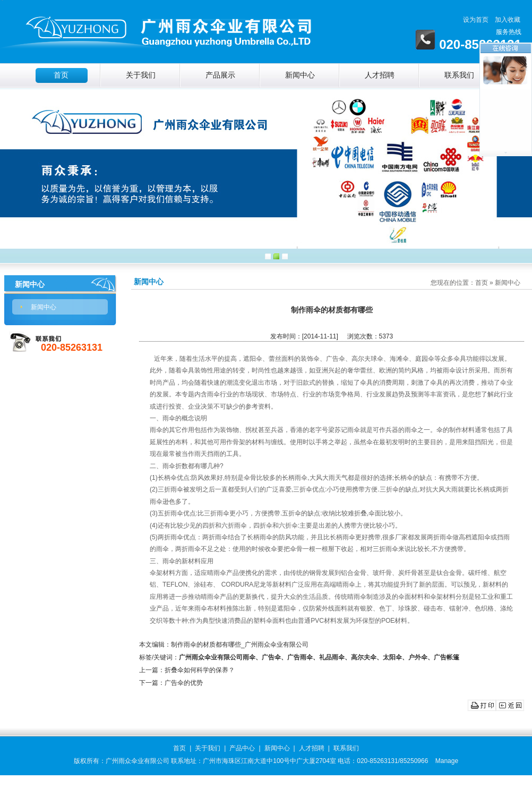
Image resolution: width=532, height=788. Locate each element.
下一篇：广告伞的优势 (171, 683)
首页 (61, 75)
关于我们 (141, 75)
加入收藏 (508, 20)
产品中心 (242, 748)
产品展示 (220, 75)
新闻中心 (300, 75)
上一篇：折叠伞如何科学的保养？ (187, 670)
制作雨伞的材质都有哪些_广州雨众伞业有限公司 (240, 645)
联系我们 (459, 75)
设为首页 (476, 20)
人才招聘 (380, 75)
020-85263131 (72, 348)
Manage (447, 761)
